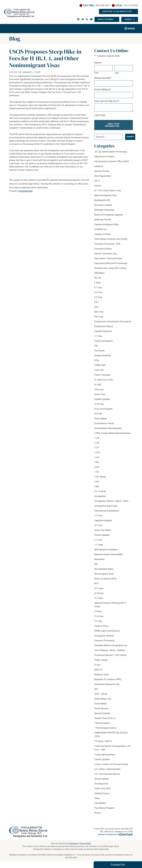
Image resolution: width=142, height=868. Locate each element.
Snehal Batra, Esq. (103, 699)
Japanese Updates (103, 520)
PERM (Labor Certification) (107, 631)
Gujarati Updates (102, 399)
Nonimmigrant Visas (104, 574)
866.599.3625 (71, 858)
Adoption (99, 166)
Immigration (100, 496)
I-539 (97, 462)
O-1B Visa (99, 593)
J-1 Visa (98, 516)
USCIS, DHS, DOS (102, 789)
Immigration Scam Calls (106, 506)
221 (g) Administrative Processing (110, 152)
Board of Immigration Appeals (109, 215)
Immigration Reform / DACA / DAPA (111, 501)
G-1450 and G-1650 (103, 380)
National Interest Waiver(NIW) (108, 554)
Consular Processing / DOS (107, 244)
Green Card (100, 394)
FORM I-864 (100, 365)
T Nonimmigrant (102, 723)
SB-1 (96, 689)
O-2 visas (99, 598)
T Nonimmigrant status (105, 728)
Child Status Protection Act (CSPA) (111, 239)
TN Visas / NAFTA (103, 741)
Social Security (101, 708)
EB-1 (96, 302)
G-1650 (98, 385)
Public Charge (101, 660)
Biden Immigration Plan (105, 195)
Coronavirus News (103, 249)
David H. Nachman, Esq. (106, 254)
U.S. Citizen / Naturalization (107, 769)
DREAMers (99, 273)
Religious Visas (102, 675)
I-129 (97, 438)
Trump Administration (105, 755)
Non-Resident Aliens (104, 569)
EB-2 (96, 307)
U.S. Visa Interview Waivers (107, 774)
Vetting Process (102, 793)
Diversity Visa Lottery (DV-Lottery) (110, 268)
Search (128, 19)
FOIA (97, 360)
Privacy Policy (85, 843)
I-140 (97, 457)
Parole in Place (101, 626)
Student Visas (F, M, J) (105, 718)
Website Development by (115, 834)
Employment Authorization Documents (113, 322)
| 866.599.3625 (96, 5)
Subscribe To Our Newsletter (117, 11)
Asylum (98, 186)
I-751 (97, 472)
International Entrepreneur (107, 511)
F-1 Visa (98, 336)
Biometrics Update (103, 205)
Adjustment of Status (104, 157)
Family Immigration (103, 341)
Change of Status (103, 234)
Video (97, 798)
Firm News (99, 351)
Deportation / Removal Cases (108, 258)
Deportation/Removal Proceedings (111, 263)
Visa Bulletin (100, 803)
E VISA (97, 283)
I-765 (97, 482)
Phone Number (103, 78)
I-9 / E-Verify (100, 491)
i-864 (97, 486)
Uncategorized (26, 191)
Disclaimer (74, 843)
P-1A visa (99, 616)
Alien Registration (103, 176)
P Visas (98, 611)
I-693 (97, 467)
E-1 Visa (98, 288)
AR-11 (97, 181)
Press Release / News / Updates (110, 650)
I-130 (97, 443)
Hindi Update (100, 419)
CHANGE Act (100, 229)
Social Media (100, 704)
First (96, 73)
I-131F (97, 453)
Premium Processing (104, 641)
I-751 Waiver (100, 477)
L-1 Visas (99, 545)
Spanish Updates (102, 713)
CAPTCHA (100, 115)
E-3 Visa (98, 297)
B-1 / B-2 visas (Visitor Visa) (108, 191)
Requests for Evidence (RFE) (108, 679)
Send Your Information (112, 125)
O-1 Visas (99, 588)
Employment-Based (104, 326)
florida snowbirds (103, 355)
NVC (96, 584)
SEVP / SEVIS (101, 694)
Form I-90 (99, 370)
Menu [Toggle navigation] (131, 29)
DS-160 (98, 278)
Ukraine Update (102, 779)
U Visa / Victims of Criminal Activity (111, 764)
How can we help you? (107, 101)
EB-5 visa (99, 317)
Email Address (103, 89)
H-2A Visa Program (103, 409)
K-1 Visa (98, 525)
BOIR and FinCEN (102, 220)
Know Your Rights (103, 530)
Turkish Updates (102, 759)
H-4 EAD (98, 414)
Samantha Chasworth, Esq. (107, 684)
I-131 (97, 448)
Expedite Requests (103, 331)
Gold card (99, 389)
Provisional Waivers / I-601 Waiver (110, 655)
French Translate (102, 375)
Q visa (97, 665)
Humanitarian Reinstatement (108, 428)
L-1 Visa (98, 540)
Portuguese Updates (104, 636)
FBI (96, 346)
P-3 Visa (98, 621)
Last (117, 73)
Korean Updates (102, 535)
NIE (96, 564)
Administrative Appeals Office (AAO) (112, 161)
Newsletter (99, 559)
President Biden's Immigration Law (111, 645)
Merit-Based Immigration (106, 550)
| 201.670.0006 (127, 5)
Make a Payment (106, 19)
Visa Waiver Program (104, 808)
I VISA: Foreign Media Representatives (112, 433)
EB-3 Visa (99, 312)
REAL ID (98, 670)
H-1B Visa (99, 404)
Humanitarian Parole (104, 423)
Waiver (97, 813)
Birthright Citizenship (104, 210)
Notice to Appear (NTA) (105, 579)
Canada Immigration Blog (106, 224)
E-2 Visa (98, 292)
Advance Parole (102, 171)
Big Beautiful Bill (102, 200)
